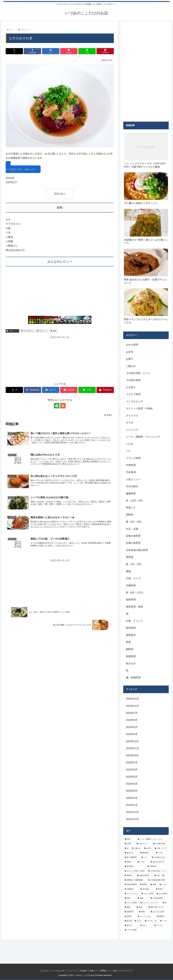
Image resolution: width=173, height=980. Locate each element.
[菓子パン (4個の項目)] (131, 926)
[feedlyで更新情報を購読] (57, 406)
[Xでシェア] (14, 51)
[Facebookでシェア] (32, 51)
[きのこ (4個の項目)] (146, 926)
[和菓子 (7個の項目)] (162, 889)
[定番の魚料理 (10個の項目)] (144, 876)
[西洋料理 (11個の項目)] (135, 866)
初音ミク (94, 971)
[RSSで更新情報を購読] (63, 406)
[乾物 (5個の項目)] (141, 907)
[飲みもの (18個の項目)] (131, 853)
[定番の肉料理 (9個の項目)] (131, 885)
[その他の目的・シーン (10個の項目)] (158, 871)
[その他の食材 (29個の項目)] (160, 844)
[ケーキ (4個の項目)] (164, 921)
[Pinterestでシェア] (105, 51)
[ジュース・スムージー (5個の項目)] (150, 903)
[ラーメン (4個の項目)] (161, 926)
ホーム (45, 971)
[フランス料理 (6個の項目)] (148, 894)
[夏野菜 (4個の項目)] (162, 916)
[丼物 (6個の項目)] (130, 898)
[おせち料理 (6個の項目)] (162, 894)
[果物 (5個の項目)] (144, 912)
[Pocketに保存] (69, 51)
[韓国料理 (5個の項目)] (131, 912)
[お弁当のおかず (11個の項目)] (159, 862)
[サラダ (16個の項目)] (162, 853)
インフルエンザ (58, 971)
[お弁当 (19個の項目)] (148, 848)
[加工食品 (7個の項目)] (147, 889)
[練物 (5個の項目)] (129, 907)
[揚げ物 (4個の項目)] (128, 921)
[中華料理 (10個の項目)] (157, 866)
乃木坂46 (83, 971)
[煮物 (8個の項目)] (154, 885)
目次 (57, 194)
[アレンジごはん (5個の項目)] (146, 916)
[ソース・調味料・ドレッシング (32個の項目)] (152, 839)
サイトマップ (125, 971)
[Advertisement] (60, 293)
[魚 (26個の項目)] (127, 848)
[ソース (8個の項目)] (163, 885)
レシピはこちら (21, 169)
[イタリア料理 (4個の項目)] (146, 930)
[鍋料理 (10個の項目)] (129, 876)
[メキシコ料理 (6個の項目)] (131, 903)
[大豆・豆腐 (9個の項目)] (161, 876)
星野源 (103, 971)
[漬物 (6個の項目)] (143, 898)
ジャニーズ (72, 971)
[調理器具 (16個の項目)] (147, 853)
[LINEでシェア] (87, 51)
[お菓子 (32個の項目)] (129, 844)
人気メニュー (12, 331)
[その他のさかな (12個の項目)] (159, 857)
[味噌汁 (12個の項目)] (130, 862)
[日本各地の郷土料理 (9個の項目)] (158, 880)
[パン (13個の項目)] (145, 857)
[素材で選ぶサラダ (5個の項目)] (158, 907)
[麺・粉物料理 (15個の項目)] (132, 857)
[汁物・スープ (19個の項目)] (161, 848)
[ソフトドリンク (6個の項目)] (132, 894)
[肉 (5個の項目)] (165, 903)
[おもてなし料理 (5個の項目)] (159, 912)
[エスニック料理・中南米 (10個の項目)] (135, 871)
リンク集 (113, 971)
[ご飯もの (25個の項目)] (137, 848)
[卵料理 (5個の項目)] (130, 916)
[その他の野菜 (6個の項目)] (159, 898)
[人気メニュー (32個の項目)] (144, 844)
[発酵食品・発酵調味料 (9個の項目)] (135, 880)
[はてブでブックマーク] (51, 51)
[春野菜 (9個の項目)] (144, 885)
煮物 (54, 331)
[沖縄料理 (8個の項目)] (131, 889)
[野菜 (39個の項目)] (130, 839)
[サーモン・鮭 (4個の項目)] (151, 921)
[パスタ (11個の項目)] (143, 862)
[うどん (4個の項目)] (138, 921)
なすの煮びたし (28, 331)
